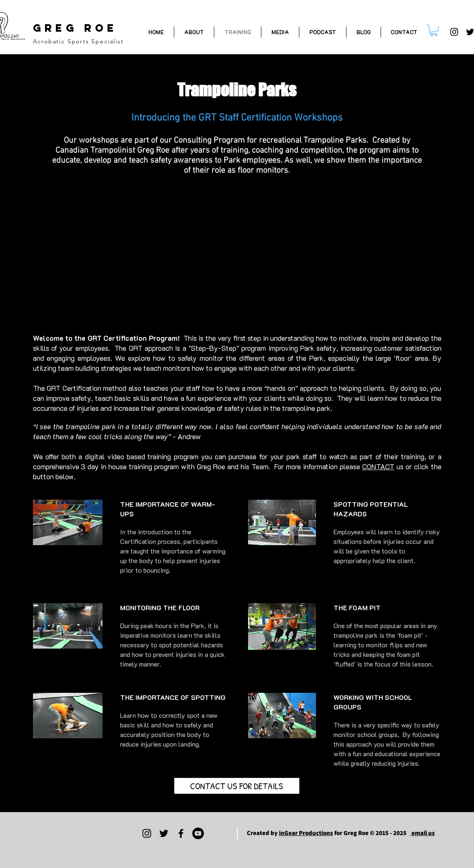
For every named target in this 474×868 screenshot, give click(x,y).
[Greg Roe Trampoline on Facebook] (181, 833)
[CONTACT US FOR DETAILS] (237, 786)
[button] (434, 30)
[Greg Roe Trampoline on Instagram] (454, 32)
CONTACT (378, 466)
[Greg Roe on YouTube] (198, 833)
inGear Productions (306, 833)
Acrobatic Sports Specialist (78, 41)
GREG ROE (75, 28)
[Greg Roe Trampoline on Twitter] (164, 833)
